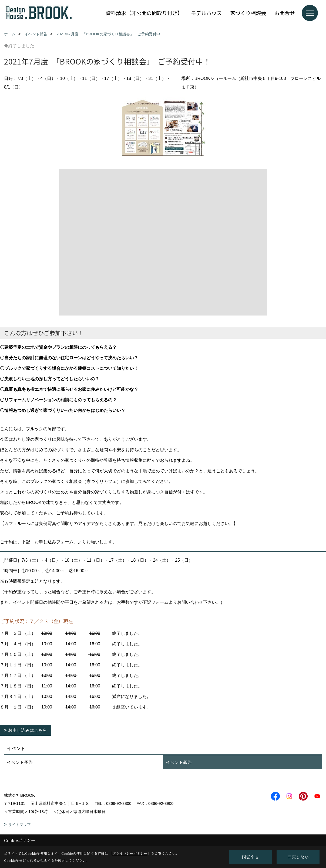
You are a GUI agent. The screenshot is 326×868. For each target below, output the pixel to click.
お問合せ (285, 13)
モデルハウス (206, 13)
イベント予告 (20, 762)
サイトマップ (19, 825)
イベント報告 (179, 762)
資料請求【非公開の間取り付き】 (144, 13)
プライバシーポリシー (130, 853)
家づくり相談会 (248, 13)
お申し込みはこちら (28, 730)
